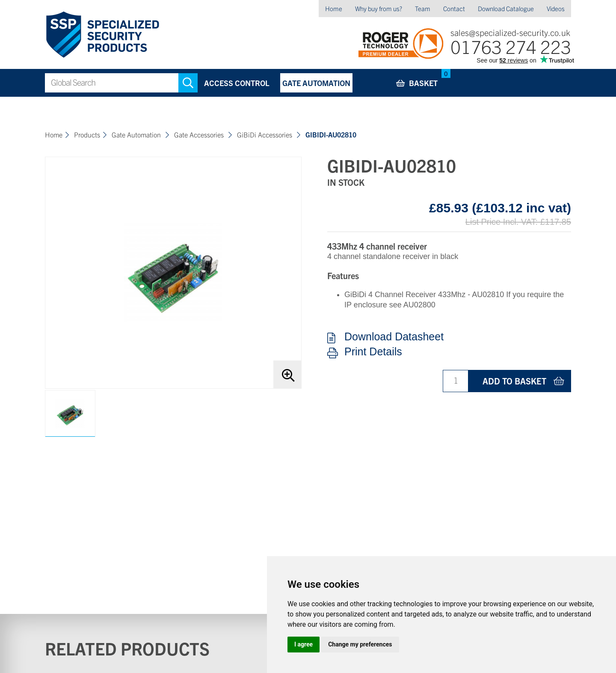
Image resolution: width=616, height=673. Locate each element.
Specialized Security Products (102, 35)
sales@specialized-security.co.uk (510, 32)
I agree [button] (304, 644)
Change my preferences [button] (360, 644)
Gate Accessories (200, 134)
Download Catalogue (506, 8)
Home (334, 8)
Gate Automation (316, 83)
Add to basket (514, 381)
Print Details (373, 352)
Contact (454, 8)
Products (87, 134)
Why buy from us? (379, 8)
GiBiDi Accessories (265, 134)
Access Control (237, 83)
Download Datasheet (394, 337)
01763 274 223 (511, 46)
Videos (556, 8)
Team (423, 8)
